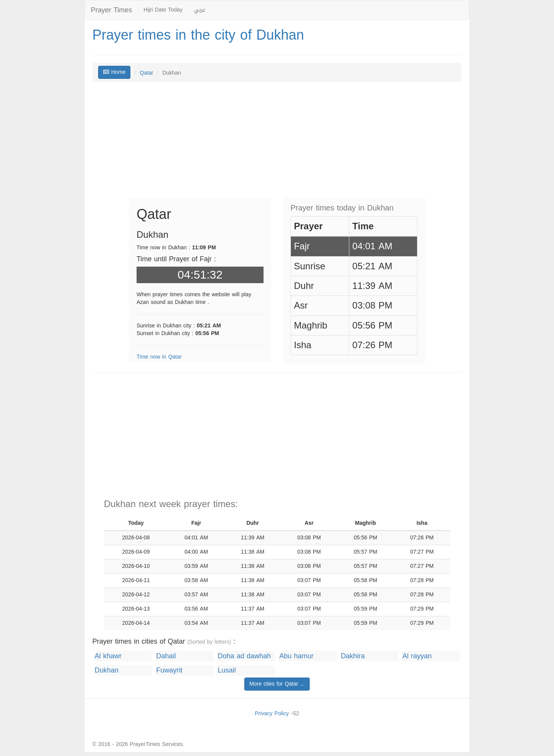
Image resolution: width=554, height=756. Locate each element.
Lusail (227, 670)
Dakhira (353, 656)
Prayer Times (111, 10)
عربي (200, 10)
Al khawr (108, 656)
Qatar (146, 73)
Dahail (166, 656)
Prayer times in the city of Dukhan (198, 35)
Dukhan (107, 670)
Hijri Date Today (163, 10)
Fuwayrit (169, 670)
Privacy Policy (272, 713)
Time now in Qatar (159, 357)
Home (114, 72)
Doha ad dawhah (244, 656)
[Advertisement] (277, 144)
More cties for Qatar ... (277, 684)
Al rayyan (417, 656)
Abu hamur (296, 656)
